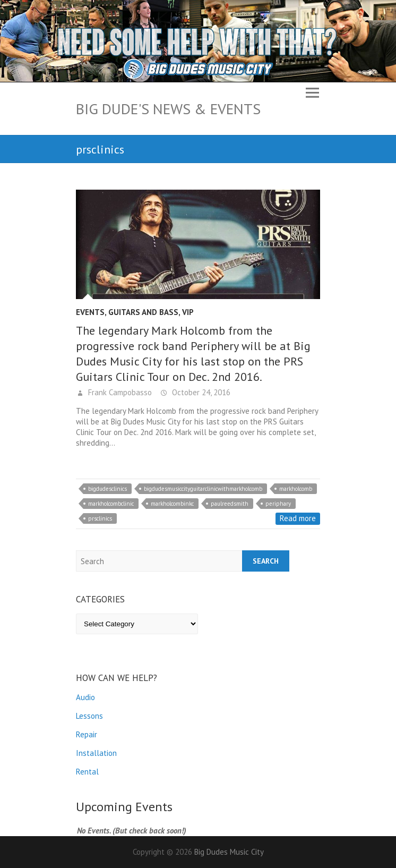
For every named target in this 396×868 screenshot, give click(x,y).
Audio (85, 697)
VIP (188, 312)
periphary (278, 504)
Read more (298, 518)
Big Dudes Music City (229, 852)
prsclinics (100, 518)
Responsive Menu (312, 93)
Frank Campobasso (119, 392)
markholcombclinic (111, 504)
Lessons (89, 716)
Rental (87, 772)
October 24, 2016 (200, 392)
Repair (87, 734)
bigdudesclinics (107, 489)
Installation (96, 753)
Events (90, 312)
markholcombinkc (172, 504)
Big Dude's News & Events (168, 109)
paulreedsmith (230, 504)
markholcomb (296, 489)
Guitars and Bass (143, 312)
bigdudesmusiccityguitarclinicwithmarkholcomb (203, 489)
